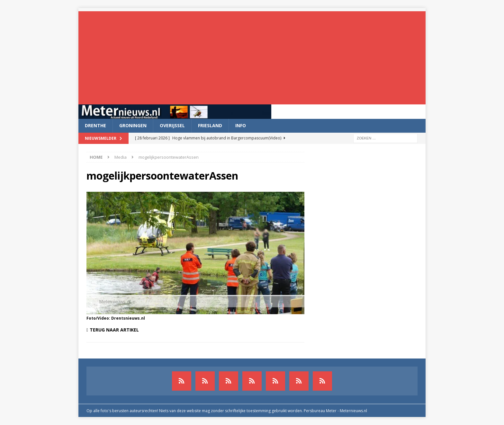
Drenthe (95, 125)
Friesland (210, 125)
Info (241, 125)
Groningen (133, 125)
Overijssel (172, 125)
